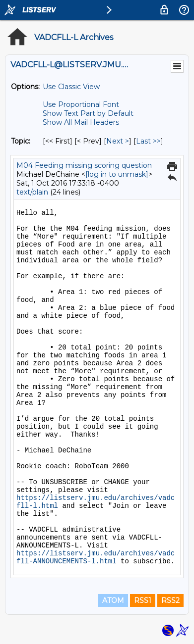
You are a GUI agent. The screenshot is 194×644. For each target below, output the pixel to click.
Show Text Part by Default (88, 113)
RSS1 (143, 600)
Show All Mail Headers (81, 122)
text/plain (32, 192)
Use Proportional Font (81, 104)
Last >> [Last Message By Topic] (148, 141)
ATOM (113, 600)
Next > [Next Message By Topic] (118, 141)
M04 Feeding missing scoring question (84, 165)
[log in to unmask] (117, 174)
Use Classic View (71, 87)
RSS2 (170, 600)
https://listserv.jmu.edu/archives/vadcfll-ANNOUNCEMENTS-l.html (96, 557)
